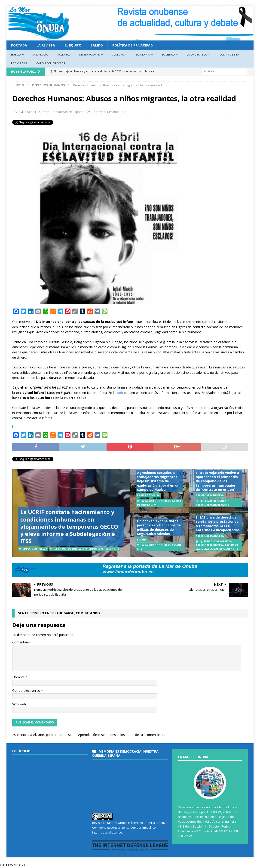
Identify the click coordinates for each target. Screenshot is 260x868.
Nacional (63, 54)
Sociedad (168, 54)
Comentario (21, 642)
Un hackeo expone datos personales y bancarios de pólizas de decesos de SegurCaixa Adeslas (159, 527)
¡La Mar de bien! (230, 54)
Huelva (16, 54)
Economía (143, 54)
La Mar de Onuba (70, 549)
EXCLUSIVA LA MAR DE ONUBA (214, 549)
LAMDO (97, 45)
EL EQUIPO (73, 45)
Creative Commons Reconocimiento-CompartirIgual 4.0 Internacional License (130, 828)
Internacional (90, 54)
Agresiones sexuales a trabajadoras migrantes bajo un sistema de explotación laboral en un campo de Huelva (158, 481)
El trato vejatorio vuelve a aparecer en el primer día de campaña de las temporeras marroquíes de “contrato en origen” (217, 481)
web (120, 393)
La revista (46, 45)
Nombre (19, 677)
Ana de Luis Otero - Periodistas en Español (54, 112)
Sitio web (19, 704)
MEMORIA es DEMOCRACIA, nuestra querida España (125, 753)
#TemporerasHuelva (99, 549)
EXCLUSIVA (232, 545)
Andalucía (41, 54)
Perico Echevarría (216, 541)
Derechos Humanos (106, 112)
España (177, 545)
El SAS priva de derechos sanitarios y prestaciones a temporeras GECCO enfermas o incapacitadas (218, 524)
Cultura (118, 54)
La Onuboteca (197, 54)
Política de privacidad (133, 45)
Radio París (19, 63)
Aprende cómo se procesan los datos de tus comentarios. (122, 735)
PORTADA (19, 45)
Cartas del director (51, 63)
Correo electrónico (27, 690)
